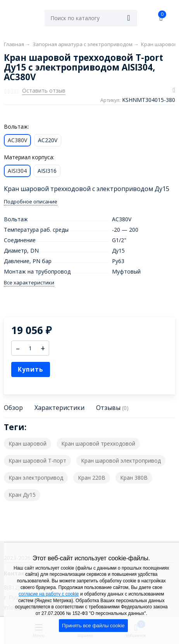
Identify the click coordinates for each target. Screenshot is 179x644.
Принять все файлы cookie (93, 626)
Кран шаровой (28, 443)
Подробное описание (31, 202)
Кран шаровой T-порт (37, 461)
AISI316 (47, 171)
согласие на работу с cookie (49, 594)
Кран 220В (92, 478)
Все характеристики (29, 283)
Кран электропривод (36, 478)
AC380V (17, 140)
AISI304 (17, 171)
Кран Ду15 (22, 495)
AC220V (48, 140)
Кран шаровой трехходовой (98, 443)
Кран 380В (134, 478)
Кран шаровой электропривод (121, 461)
